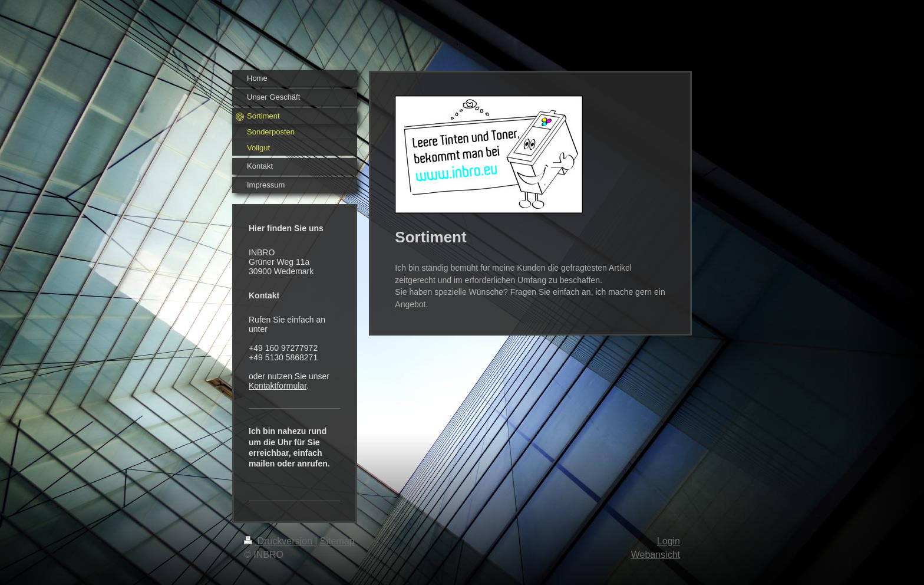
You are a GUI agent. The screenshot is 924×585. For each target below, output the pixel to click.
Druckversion (279, 541)
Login (669, 541)
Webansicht (656, 555)
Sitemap (337, 541)
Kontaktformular (278, 386)
